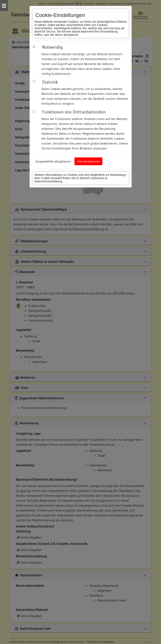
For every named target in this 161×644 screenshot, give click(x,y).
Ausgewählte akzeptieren (53, 161)
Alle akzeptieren (88, 161)
